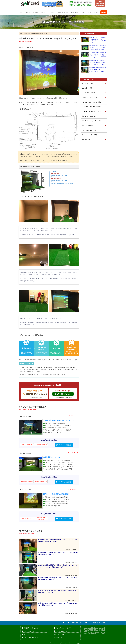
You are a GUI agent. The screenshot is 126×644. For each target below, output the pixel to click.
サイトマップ (59, 638)
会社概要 (96, 12)
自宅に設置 (44, 12)
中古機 (90, 12)
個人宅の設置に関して (88, 83)
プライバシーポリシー (84, 623)
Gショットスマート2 (61, 634)
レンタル (83, 12)
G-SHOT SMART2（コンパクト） (93, 111)
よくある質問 (74, 12)
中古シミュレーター (30, 631)
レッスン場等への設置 (88, 93)
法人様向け (52, 12)
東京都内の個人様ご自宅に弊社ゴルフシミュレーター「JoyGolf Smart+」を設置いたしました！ (98, 63)
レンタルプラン (28, 634)
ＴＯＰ (22, 12)
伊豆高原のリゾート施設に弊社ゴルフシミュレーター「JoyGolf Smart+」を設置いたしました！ (98, 47)
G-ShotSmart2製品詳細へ (65, 519)
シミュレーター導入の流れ (90, 135)
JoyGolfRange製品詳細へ (65, 482)
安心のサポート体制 (88, 126)
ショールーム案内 (69, 623)
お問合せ (104, 12)
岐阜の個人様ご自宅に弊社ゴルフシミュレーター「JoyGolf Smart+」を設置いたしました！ (98, 69)
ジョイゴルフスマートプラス (64, 628)
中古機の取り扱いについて (90, 116)
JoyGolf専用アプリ (87, 140)
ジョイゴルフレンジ (61, 631)
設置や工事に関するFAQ (89, 130)
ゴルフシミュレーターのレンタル (92, 121)
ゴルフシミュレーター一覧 (90, 97)
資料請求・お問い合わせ (31, 628)
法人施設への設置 (87, 88)
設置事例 (36, 12)
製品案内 (29, 12)
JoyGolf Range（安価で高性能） (93, 107)
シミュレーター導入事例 (31, 638)
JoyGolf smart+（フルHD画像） (92, 102)
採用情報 (95, 623)
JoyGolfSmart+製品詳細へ (65, 445)
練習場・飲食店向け (63, 12)
